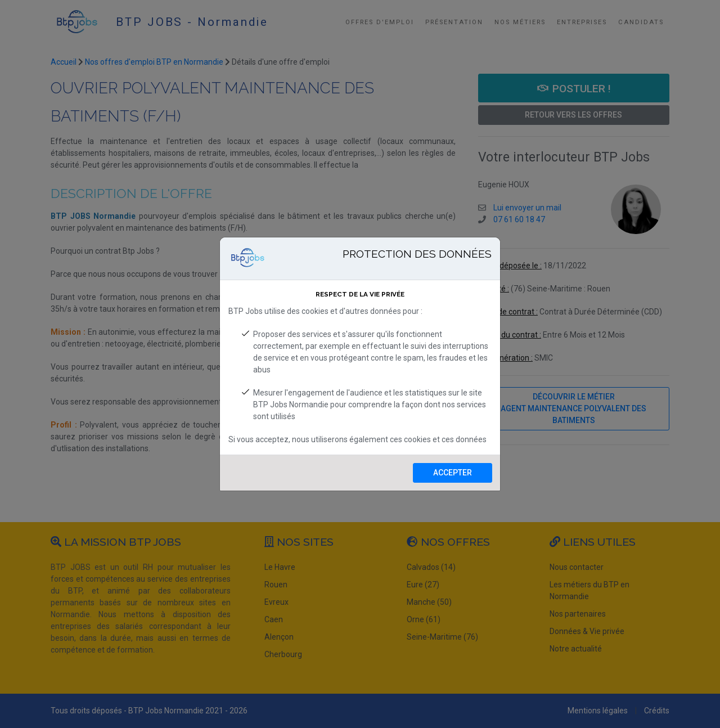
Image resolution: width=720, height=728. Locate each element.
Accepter (453, 473)
